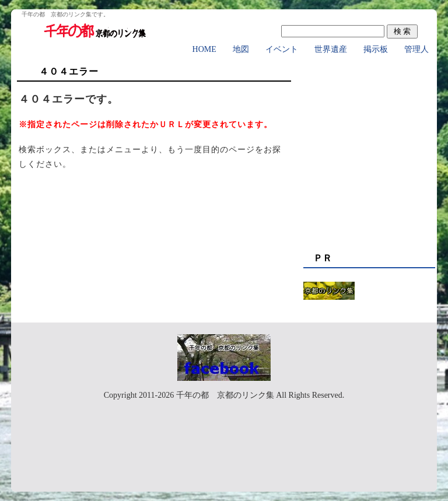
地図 (241, 49)
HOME (204, 49)
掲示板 (376, 49)
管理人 (416, 49)
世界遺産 (331, 49)
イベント (282, 49)
